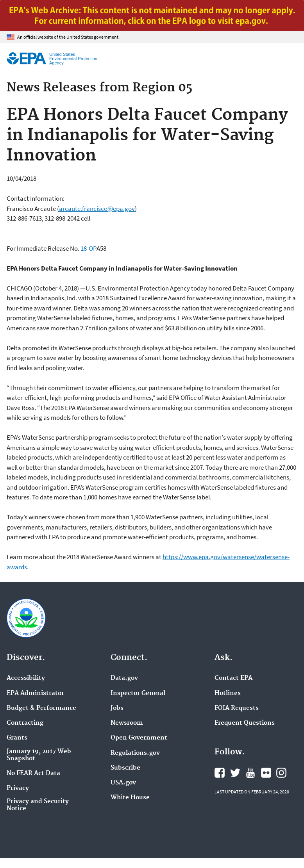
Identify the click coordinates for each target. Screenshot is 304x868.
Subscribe (125, 768)
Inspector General (138, 693)
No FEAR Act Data (33, 774)
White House (130, 798)
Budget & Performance (41, 708)
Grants (17, 738)
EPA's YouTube (250, 773)
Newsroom (127, 723)
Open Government (139, 738)
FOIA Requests (237, 708)
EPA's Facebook (220, 773)
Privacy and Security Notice (38, 805)
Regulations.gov (135, 753)
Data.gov (124, 678)
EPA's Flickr (266, 773)
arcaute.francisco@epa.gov (97, 209)
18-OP (89, 248)
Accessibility (26, 678)
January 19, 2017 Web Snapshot (39, 755)
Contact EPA (233, 678)
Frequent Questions (245, 723)
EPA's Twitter (235, 773)
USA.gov (123, 783)
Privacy (18, 788)
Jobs (117, 708)
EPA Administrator (35, 693)
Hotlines (228, 693)
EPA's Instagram (281, 773)
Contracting (25, 723)
